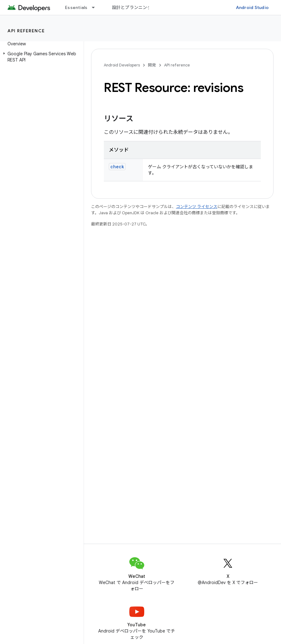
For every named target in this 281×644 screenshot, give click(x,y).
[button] (41, 57)
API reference (26, 31)
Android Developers (122, 65)
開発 (152, 65)
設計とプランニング (132, 7)
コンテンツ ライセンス (197, 207)
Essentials (76, 7)
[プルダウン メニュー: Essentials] (96, 7)
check (117, 167)
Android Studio (252, 7)
